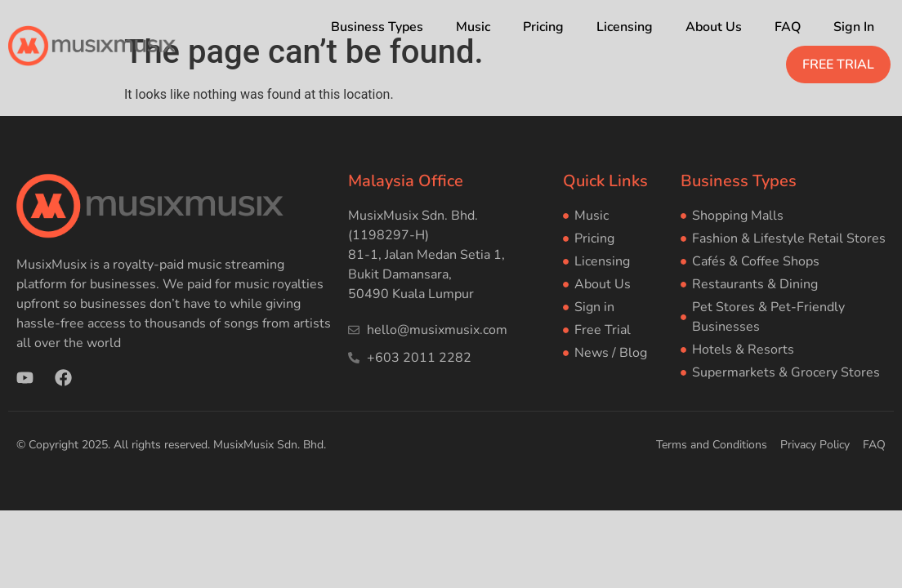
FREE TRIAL (838, 65)
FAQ (788, 27)
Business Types (377, 27)
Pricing (543, 27)
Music (473, 27)
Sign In (854, 27)
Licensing (625, 27)
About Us (714, 27)
